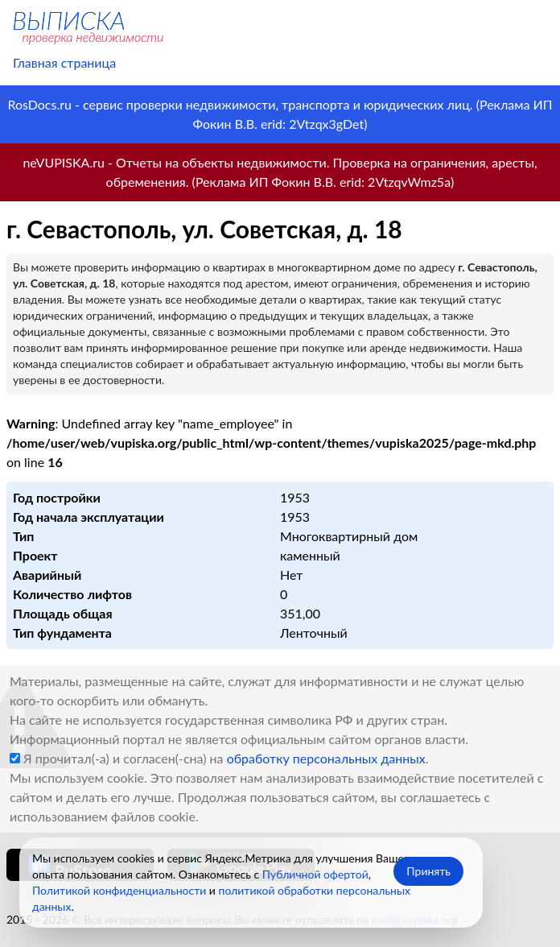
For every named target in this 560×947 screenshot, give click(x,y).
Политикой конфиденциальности (119, 890)
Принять (428, 871)
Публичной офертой (315, 874)
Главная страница (64, 62)
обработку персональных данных (326, 758)
